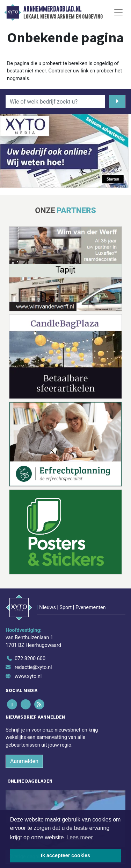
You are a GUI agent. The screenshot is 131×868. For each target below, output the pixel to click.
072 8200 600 (30, 659)
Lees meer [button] (80, 837)
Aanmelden (24, 761)
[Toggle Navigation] (118, 12)
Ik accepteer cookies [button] (65, 855)
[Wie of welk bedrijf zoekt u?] (55, 101)
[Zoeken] (117, 101)
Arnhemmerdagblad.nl (52, 9)
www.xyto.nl (28, 676)
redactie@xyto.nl (33, 667)
